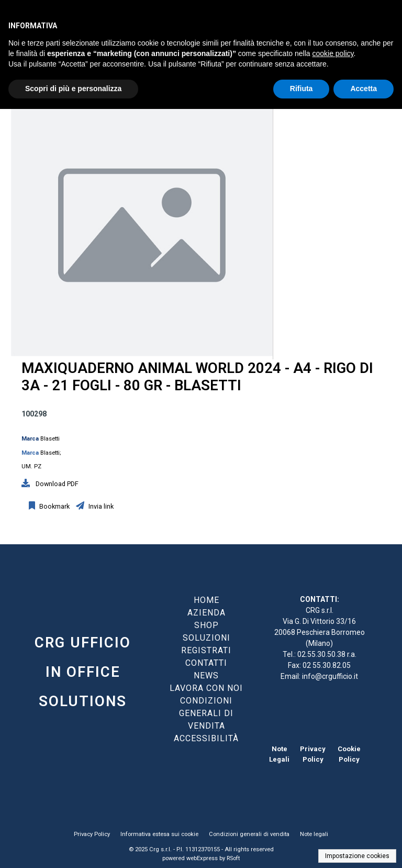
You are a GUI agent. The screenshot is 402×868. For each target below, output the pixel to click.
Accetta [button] (364, 89)
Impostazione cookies (357, 856)
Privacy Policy (92, 834)
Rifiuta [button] (301, 89)
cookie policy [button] (333, 53)
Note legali (314, 834)
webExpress (202, 858)
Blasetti (50, 439)
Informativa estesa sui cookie (159, 834)
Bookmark (54, 506)
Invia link (100, 506)
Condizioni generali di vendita (249, 834)
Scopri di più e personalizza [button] (73, 89)
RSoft (233, 858)
